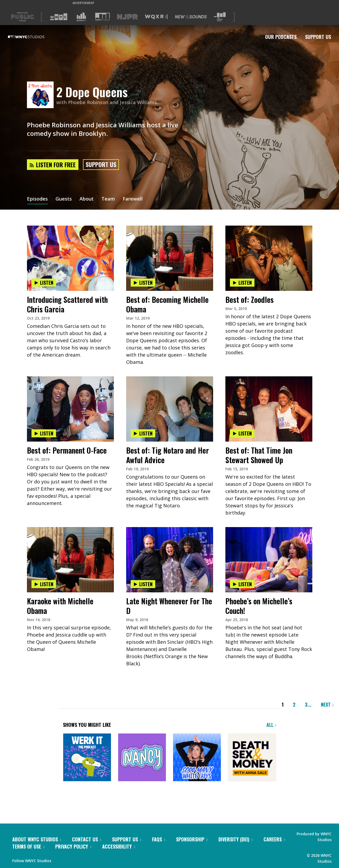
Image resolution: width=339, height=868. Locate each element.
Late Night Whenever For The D (169, 606)
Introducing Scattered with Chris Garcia (67, 304)
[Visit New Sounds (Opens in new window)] (191, 17)
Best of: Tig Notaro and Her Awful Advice (167, 455)
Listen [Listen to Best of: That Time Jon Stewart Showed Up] (242, 433)
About (87, 199)
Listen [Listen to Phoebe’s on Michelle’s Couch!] (242, 584)
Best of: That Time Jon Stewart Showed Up (259, 455)
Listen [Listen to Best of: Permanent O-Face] (44, 433)
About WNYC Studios (37, 839)
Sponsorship (192, 839)
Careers (274, 839)
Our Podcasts (281, 37)
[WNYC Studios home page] (33, 37)
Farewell (133, 199)
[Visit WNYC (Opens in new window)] (59, 17)
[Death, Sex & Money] (252, 758)
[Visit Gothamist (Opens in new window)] (81, 17)
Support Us (318, 37)
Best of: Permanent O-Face (67, 450)
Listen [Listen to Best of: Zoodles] (242, 283)
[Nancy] (142, 758)
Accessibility (119, 846)
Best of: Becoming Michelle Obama (167, 304)
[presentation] (70, 242)
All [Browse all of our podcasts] (271, 725)
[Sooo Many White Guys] (197, 758)
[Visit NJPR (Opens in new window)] (127, 17)
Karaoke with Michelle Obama (60, 606)
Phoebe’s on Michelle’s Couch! (259, 606)
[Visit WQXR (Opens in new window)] (156, 17)
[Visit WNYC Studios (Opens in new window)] (103, 17)
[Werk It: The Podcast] (87, 758)
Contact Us (87, 839)
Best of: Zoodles (250, 299)
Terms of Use (28, 846)
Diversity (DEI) (236, 839)
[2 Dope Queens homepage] (42, 95)
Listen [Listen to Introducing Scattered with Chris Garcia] (44, 283)
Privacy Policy (73, 846)
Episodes (37, 199)
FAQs (159, 839)
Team (108, 199)
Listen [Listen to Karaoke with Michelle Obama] (44, 584)
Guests (64, 199)
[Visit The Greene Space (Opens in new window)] (220, 17)
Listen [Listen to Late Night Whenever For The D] (143, 584)
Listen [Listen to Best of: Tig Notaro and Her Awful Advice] (143, 433)
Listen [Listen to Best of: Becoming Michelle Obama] (143, 283)
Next (327, 704)
